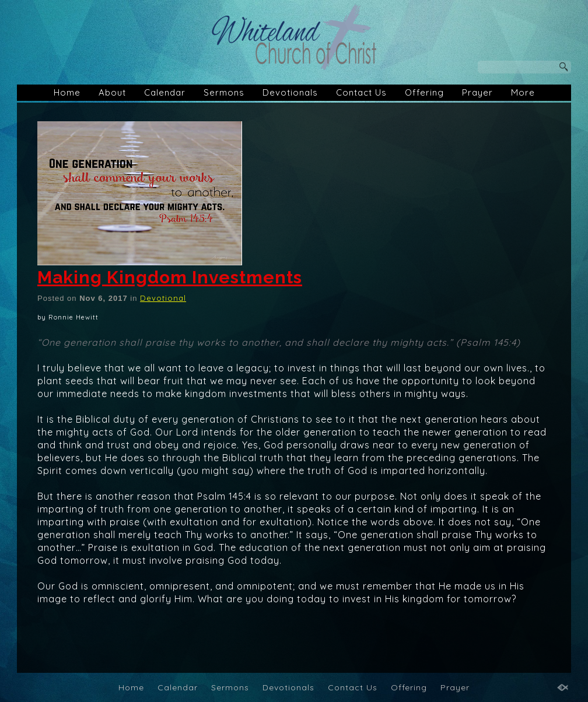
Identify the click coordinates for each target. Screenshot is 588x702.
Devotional (163, 298)
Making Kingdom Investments (170, 277)
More (523, 92)
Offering (424, 92)
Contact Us (361, 92)
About (112, 92)
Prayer (477, 92)
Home (67, 92)
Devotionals (290, 92)
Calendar (165, 92)
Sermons (224, 92)
